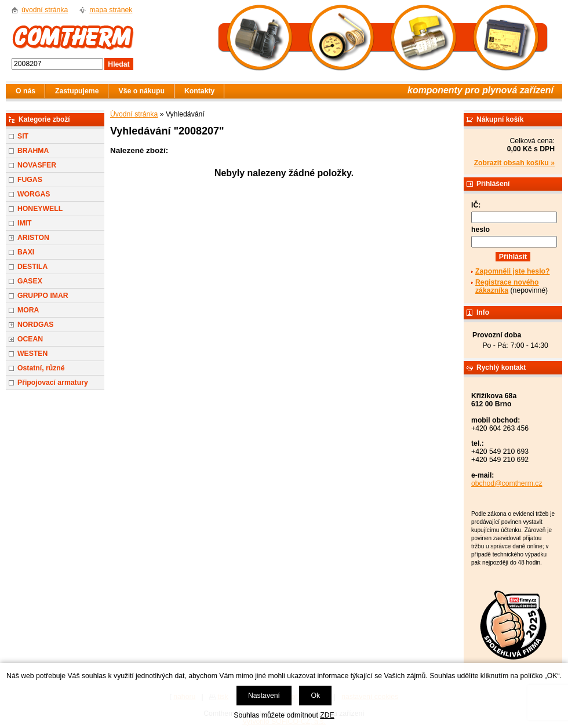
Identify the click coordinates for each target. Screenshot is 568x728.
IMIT (24, 223)
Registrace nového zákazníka (507, 286)
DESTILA (32, 267)
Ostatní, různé (41, 368)
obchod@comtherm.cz (507, 483)
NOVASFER (37, 165)
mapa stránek (111, 10)
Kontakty (199, 91)
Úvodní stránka (134, 114)
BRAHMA (33, 151)
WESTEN (32, 354)
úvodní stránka (45, 10)
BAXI (26, 252)
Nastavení (264, 696)
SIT (23, 136)
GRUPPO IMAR (43, 296)
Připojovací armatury (53, 383)
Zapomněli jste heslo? (513, 271)
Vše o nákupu (141, 91)
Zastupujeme (77, 91)
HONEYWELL (40, 209)
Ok (315, 696)
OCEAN (30, 339)
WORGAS (34, 194)
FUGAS (30, 180)
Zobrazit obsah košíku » (514, 163)
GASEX (30, 281)
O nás (26, 91)
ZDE (327, 715)
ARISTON (33, 238)
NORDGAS (36, 325)
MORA (28, 310)
